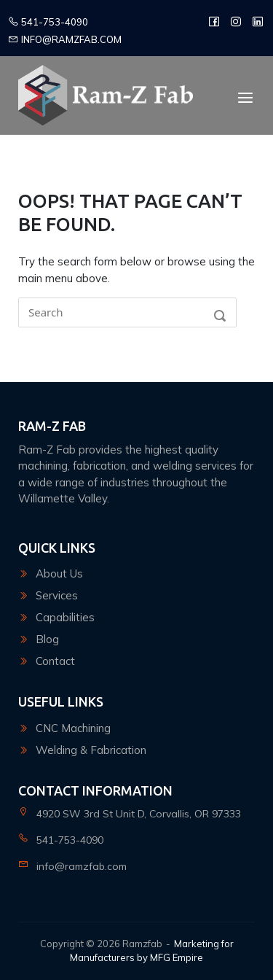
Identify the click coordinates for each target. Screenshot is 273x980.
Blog (47, 639)
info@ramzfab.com (65, 39)
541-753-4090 (48, 22)
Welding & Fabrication (91, 750)
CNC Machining (73, 728)
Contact (55, 661)
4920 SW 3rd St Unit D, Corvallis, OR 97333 (139, 814)
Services (57, 595)
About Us (59, 573)
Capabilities (65, 617)
